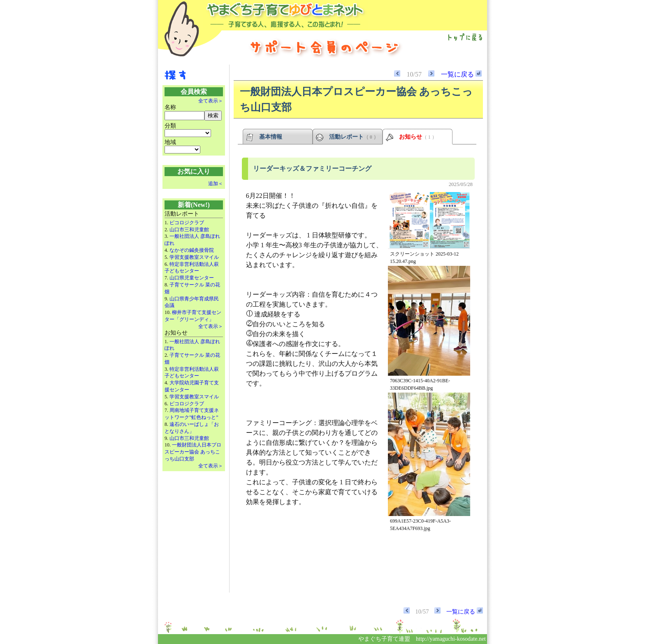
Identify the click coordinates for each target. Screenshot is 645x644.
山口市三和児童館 (189, 230)
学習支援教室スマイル (194, 257)
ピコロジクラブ (187, 223)
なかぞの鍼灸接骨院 (192, 250)
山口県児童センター (192, 278)
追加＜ (216, 184)
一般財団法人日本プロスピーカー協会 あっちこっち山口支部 (193, 452)
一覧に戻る (461, 74)
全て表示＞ (211, 101)
